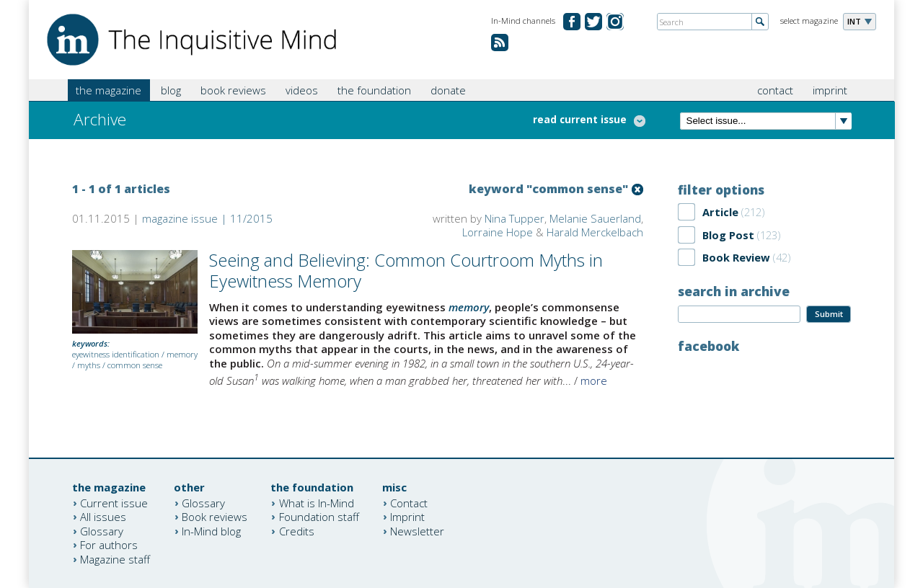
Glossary (102, 530)
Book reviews (215, 517)
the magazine (109, 90)
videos (302, 90)
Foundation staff (319, 517)
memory (182, 354)
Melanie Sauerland (595, 218)
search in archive (734, 291)
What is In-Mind (317, 502)
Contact (409, 502)
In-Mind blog (211, 530)
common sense (135, 365)
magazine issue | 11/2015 (207, 218)
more (594, 380)
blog (171, 90)
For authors (109, 545)
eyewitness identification (116, 354)
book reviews (233, 90)
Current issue (114, 502)
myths (89, 365)
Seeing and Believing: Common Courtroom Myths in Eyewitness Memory (406, 270)
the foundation (374, 90)
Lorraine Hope (498, 232)
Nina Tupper (515, 218)
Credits (297, 530)
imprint (830, 90)
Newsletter (417, 530)
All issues (103, 517)
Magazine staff (115, 558)
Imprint (407, 517)
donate (448, 90)
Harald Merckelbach (595, 232)
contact (775, 90)
